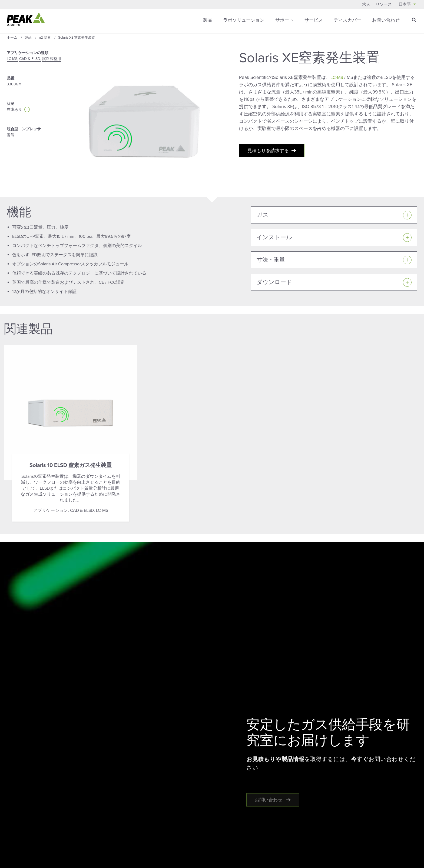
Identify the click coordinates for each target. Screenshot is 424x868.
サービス (314, 20)
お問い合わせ (386, 20)
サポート (284, 20)
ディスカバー (347, 20)
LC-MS (337, 77)
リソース (384, 4)
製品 (208, 20)
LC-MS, (12, 59)
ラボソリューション (244, 20)
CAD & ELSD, (30, 59)
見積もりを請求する (268, 151)
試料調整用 (52, 59)
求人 (366, 4)
